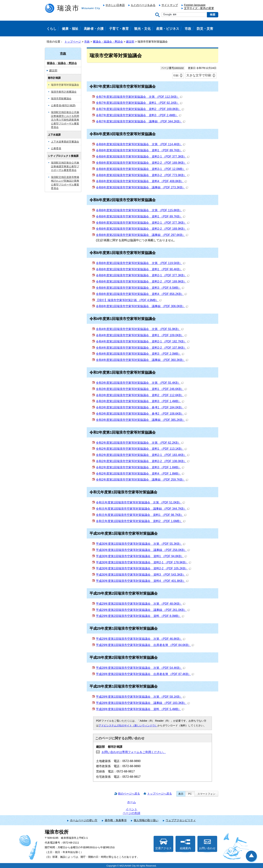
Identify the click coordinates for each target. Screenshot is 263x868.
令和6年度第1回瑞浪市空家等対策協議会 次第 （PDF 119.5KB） (141, 263)
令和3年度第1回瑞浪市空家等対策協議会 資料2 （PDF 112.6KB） (141, 395)
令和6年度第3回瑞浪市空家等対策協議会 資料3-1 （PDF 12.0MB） (142, 169)
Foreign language (195, 5)
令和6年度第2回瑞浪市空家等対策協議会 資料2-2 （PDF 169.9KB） (143, 229)
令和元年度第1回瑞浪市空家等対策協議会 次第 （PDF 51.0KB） (140, 502)
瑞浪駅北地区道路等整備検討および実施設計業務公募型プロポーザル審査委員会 (65, 183)
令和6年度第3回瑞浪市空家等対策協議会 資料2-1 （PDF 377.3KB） (143, 157)
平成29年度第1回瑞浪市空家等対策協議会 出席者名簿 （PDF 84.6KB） (145, 645)
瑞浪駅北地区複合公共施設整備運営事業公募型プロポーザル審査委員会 (65, 166)
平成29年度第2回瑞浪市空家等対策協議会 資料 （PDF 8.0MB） (140, 616)
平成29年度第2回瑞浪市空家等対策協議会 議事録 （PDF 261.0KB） (143, 610)
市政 (87, 42)
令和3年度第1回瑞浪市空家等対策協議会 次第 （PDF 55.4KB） (140, 383)
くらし (52, 29)
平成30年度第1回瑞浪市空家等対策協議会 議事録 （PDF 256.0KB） (143, 550)
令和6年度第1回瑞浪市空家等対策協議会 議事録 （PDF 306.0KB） (142, 306)
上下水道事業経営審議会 (65, 142)
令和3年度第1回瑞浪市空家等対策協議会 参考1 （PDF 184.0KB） (141, 407)
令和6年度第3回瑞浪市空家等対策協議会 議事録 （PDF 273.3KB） (142, 187)
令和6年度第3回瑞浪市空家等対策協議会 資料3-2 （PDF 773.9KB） (143, 175)
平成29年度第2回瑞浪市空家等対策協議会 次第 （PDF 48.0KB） (141, 604)
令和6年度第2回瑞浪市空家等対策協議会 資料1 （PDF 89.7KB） (141, 216)
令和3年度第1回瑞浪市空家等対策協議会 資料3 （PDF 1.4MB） (140, 401)
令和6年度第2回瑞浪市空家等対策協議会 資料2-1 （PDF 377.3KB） (143, 223)
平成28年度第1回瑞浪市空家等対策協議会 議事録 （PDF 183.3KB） (143, 703)
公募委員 (56, 148)
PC (190, 794)
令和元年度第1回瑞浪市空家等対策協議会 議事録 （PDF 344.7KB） (143, 509)
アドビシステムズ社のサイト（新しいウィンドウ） (128, 725)
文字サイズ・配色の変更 (199, 8)
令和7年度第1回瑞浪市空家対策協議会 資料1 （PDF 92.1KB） (139, 103)
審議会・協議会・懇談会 (108, 42)
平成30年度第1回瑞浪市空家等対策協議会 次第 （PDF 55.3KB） (141, 544)
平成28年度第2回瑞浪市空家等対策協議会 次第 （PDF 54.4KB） (141, 668)
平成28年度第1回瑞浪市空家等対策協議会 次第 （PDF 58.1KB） (141, 697)
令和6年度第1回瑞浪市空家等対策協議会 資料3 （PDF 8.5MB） (140, 288)
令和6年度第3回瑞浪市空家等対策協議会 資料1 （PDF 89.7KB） (141, 150)
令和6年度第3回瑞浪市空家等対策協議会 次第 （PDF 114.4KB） (141, 144)
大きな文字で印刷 (199, 75)
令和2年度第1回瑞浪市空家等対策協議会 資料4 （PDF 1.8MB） (140, 474)
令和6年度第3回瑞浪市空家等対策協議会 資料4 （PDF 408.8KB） (141, 181)
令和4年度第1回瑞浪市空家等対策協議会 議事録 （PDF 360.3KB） (142, 360)
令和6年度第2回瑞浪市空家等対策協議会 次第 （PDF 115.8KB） (141, 210)
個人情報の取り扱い (146, 820)
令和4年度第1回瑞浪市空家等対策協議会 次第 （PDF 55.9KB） (140, 329)
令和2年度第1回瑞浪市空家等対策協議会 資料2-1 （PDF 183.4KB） (143, 455)
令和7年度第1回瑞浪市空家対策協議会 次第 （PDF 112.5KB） (139, 97)
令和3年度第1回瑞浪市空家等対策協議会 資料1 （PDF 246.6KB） (141, 389)
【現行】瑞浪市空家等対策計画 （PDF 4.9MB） (129, 300)
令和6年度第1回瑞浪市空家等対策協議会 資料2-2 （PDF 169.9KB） (143, 282)
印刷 (176, 75)
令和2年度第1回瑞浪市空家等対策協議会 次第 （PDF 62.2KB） (140, 443)
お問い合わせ (207, 844)
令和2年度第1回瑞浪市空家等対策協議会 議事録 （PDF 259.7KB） (142, 480)
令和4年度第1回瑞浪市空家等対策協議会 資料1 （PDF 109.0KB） (141, 335)
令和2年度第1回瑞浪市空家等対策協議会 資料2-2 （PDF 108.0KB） (143, 461)
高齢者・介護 (94, 29)
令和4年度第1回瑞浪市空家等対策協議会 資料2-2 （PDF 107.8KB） (143, 348)
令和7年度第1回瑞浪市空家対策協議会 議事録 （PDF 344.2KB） (141, 121)
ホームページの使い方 (84, 820)
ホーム (131, 802)
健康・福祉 (70, 29)
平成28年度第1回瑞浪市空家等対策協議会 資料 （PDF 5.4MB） (140, 709)
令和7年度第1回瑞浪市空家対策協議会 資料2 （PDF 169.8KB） (140, 109)
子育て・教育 (119, 29)
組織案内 (185, 844)
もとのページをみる (143, 5)
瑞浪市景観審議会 (61, 99)
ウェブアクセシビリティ (181, 820)
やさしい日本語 (115, 5)
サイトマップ (170, 5)
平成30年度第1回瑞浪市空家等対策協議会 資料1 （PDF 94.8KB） (141, 556)
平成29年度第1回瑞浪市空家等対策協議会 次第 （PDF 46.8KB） (141, 639)
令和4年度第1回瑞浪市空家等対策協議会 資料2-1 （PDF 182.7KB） (143, 341)
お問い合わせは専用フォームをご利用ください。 (134, 752)
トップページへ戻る (160, 794)
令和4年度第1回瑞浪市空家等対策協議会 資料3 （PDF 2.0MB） (140, 354)
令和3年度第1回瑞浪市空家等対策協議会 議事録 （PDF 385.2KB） (142, 420)
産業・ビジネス (168, 29)
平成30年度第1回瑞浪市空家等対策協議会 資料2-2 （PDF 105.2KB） (143, 568)
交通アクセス (163, 844)
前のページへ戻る (129, 794)
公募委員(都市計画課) (63, 106)
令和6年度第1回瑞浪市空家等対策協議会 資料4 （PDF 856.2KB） (141, 294)
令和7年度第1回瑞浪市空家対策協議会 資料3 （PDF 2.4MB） (139, 115)
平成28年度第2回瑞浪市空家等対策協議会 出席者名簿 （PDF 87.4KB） (145, 674)
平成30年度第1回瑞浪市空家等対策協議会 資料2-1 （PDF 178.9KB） (143, 562)
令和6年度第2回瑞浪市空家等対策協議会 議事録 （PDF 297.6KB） (142, 235)
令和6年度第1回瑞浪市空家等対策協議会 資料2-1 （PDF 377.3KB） (143, 275)
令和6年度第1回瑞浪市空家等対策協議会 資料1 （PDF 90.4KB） (141, 269)
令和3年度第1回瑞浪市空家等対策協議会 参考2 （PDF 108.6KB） (141, 414)
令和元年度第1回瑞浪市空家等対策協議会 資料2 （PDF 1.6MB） (141, 521)
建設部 (130, 42)
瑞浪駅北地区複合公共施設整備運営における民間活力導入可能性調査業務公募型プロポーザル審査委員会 (65, 120)
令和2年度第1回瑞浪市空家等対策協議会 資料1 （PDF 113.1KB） (141, 449)
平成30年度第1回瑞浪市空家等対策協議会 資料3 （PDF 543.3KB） (142, 575)
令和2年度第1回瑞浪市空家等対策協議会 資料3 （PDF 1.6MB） (140, 467)
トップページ (73, 42)
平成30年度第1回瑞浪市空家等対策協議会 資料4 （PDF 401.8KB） (142, 581)
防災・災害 (205, 29)
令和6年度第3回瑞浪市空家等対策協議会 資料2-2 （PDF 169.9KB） (143, 163)
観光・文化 (142, 29)
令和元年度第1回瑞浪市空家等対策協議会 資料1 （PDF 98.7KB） (141, 515)
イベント (131, 809)
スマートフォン (206, 794)
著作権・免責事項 (116, 820)
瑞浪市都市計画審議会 (64, 92)
